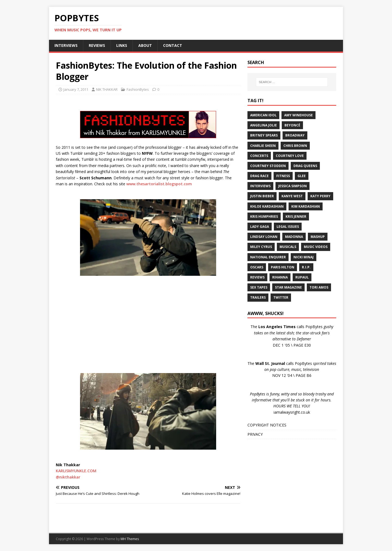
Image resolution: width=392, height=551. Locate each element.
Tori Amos (319, 287)
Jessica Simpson (293, 186)
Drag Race (259, 176)
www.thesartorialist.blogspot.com (159, 184)
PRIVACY (255, 434)
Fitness (283, 176)
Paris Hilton (283, 267)
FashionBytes (138, 89)
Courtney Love (290, 156)
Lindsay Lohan (264, 237)
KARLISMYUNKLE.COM (76, 471)
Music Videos (316, 247)
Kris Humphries (264, 217)
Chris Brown (295, 146)
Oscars (257, 267)
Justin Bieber (262, 196)
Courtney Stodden (268, 166)
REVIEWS (97, 45)
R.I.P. (306, 267)
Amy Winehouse (298, 115)
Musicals (288, 247)
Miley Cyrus (261, 247)
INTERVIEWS (66, 45)
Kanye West (292, 196)
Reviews (257, 277)
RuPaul (302, 277)
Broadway (295, 135)
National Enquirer (268, 257)
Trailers (258, 297)
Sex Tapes (259, 287)
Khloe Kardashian (267, 206)
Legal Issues (288, 227)
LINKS (122, 45)
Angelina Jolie (264, 125)
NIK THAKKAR (107, 89)
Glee (302, 176)
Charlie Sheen (263, 146)
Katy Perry (320, 196)
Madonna (294, 237)
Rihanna (280, 277)
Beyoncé (292, 125)
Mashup (318, 237)
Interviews (260, 186)
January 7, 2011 (76, 89)
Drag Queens (305, 166)
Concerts (259, 156)
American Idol (263, 115)
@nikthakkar (68, 477)
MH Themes (130, 539)
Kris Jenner (296, 217)
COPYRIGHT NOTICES (267, 425)
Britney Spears (264, 135)
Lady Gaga (260, 227)
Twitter (281, 297)
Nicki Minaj (304, 257)
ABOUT (145, 45)
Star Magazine (288, 287)
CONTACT (173, 45)
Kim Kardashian (306, 206)
